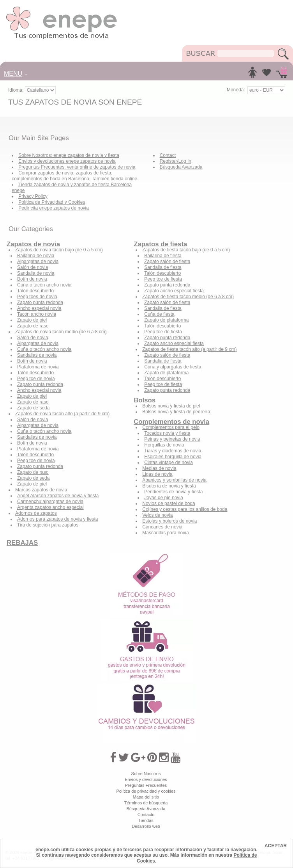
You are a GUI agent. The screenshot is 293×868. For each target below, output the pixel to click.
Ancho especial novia (39, 308)
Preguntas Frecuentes (146, 785)
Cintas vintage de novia (169, 462)
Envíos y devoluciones (146, 779)
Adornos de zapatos (36, 513)
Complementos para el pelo (171, 427)
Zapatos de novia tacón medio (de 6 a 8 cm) (61, 332)
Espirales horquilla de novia (173, 457)
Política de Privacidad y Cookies (52, 202)
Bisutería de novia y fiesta (169, 486)
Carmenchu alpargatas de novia (50, 502)
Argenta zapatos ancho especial (50, 507)
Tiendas (146, 820)
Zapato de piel (32, 320)
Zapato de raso (33, 326)
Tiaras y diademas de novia (173, 451)
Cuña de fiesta (159, 314)
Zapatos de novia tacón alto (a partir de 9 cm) (62, 414)
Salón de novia (33, 267)
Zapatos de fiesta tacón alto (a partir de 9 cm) (189, 349)
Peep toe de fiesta (163, 279)
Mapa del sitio (146, 797)
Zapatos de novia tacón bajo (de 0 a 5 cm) (59, 250)
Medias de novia (159, 468)
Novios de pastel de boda (169, 503)
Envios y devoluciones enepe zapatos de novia (67, 161)
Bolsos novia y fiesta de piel (171, 406)
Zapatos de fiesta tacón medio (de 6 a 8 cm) (188, 297)
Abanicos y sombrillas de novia (174, 480)
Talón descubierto (35, 291)
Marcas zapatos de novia (41, 490)
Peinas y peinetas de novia (172, 439)
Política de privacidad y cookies (146, 791)
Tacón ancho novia (37, 314)
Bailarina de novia (36, 256)
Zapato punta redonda (40, 302)
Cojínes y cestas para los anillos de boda (185, 509)
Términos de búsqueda (146, 803)
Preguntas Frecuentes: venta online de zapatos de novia (77, 167)
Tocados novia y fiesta (167, 433)
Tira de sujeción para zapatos (48, 525)
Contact (168, 155)
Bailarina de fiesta (163, 256)
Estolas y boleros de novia (169, 521)
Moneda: (236, 90)
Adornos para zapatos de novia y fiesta (57, 519)
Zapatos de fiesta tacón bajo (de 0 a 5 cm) (186, 250)
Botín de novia (32, 279)
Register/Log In (176, 161)
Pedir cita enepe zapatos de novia (54, 208)
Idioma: (17, 90)
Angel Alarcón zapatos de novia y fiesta (58, 496)
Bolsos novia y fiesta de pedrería (176, 412)
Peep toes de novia (37, 297)
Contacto (146, 815)
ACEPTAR (276, 846)
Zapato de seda (33, 408)
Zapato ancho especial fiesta (174, 291)
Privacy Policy (33, 196)
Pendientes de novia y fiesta (173, 492)
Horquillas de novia (164, 445)
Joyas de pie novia (163, 498)
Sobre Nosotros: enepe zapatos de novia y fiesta (69, 155)
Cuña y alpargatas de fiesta (173, 367)
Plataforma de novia (38, 367)
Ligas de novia (157, 474)
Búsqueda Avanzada (181, 167)
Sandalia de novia (36, 273)
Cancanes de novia (162, 527)
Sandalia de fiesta (163, 267)
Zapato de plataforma (166, 320)
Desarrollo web (146, 826)
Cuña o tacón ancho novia (44, 285)
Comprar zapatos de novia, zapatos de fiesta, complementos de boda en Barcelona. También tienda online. (75, 176)
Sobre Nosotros (146, 774)
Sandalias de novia (37, 355)
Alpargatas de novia (38, 261)
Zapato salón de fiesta (167, 261)
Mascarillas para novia (165, 533)
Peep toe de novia (36, 379)
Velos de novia (157, 515)
